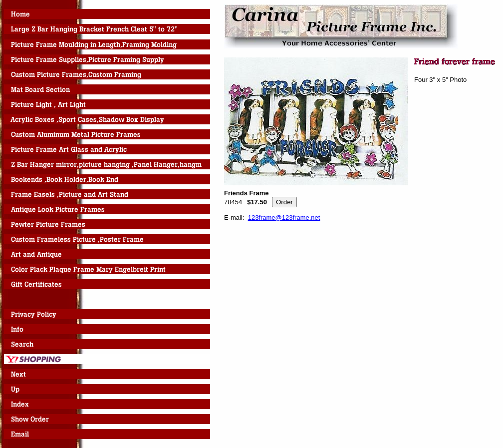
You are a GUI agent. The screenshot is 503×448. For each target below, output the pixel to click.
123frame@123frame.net (284, 218)
